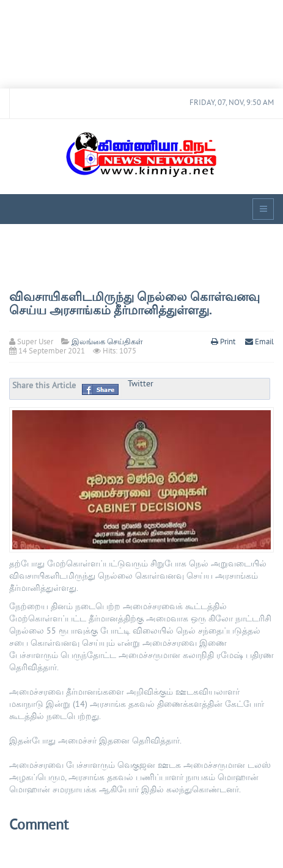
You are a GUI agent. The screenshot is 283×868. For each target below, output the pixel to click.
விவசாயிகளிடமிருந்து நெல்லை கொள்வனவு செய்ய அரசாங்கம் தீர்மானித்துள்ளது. (134, 305)
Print (224, 342)
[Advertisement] (141, 44)
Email (259, 342)
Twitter (141, 384)
